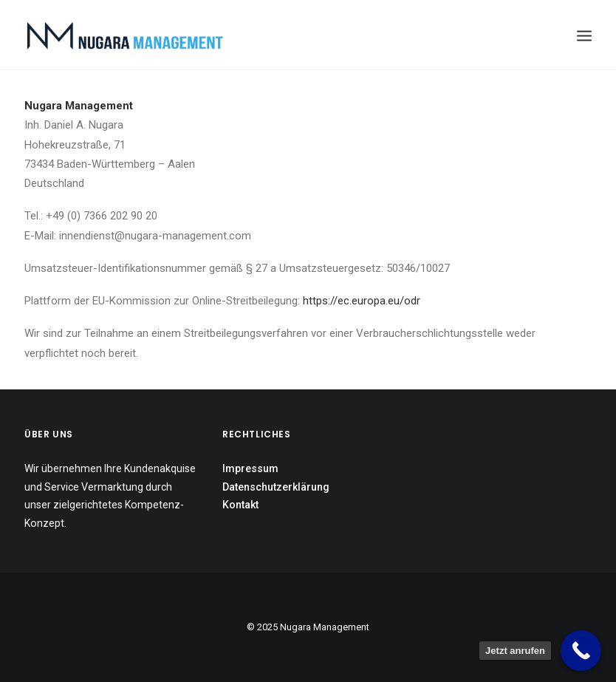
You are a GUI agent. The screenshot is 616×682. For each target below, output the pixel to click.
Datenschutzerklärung (276, 487)
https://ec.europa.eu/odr (362, 301)
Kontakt (240, 505)
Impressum (250, 468)
